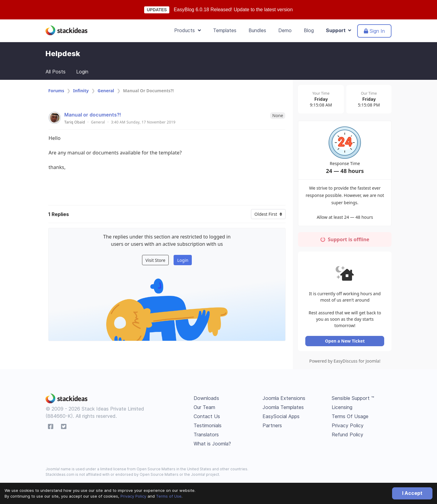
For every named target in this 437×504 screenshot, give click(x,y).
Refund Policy (347, 437)
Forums (56, 91)
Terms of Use (169, 496)
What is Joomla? (212, 446)
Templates (225, 30)
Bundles (257, 30)
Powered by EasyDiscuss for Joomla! (346, 363)
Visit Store (155, 260)
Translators (206, 437)
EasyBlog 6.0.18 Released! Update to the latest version (233, 10)
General (106, 91)
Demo (285, 30)
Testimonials (208, 428)
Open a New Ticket (346, 343)
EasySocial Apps (281, 418)
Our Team (204, 409)
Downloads (206, 400)
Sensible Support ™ (353, 400)
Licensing (342, 409)
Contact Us (207, 418)
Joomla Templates (283, 409)
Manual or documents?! (93, 115)
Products (188, 30)
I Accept (412, 493)
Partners (272, 428)
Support (339, 30)
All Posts (56, 72)
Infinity (81, 91)
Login (82, 72)
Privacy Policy (133, 496)
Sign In (374, 31)
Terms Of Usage (350, 418)
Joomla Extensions (284, 400)
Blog (309, 30)
